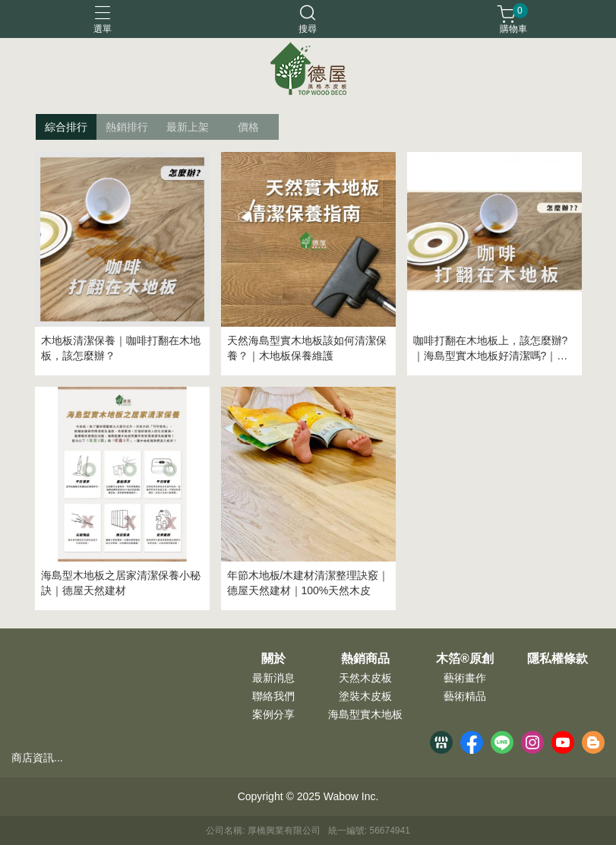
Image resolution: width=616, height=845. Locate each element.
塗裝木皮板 (365, 696)
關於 (273, 659)
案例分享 (273, 714)
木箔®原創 (465, 659)
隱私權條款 (558, 659)
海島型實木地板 (365, 714)
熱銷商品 (365, 659)
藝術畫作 (465, 678)
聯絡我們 (273, 696)
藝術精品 (465, 696)
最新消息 (273, 678)
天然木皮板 (365, 678)
